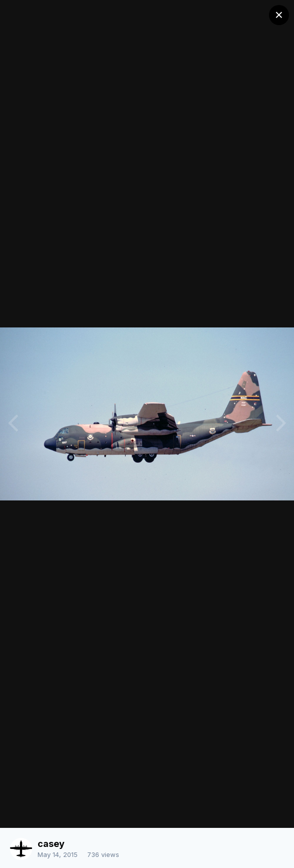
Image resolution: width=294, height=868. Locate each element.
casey (51, 844)
